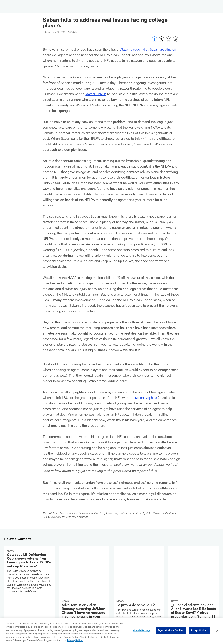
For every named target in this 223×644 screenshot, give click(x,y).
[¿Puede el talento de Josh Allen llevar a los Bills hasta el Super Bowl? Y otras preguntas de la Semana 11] (194, 567)
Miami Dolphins (147, 397)
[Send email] (168, 41)
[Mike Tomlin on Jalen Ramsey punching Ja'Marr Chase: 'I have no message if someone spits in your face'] (84, 572)
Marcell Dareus (97, 94)
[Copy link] (175, 39)
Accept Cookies (199, 631)
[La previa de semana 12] (139, 566)
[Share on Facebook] (155, 41)
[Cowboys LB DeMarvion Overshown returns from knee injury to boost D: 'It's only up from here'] (29, 572)
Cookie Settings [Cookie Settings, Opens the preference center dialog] (142, 631)
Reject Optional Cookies (171, 631)
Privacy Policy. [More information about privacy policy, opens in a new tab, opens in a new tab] (75, 640)
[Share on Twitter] (162, 41)
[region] (111, 631)
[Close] (217, 631)
